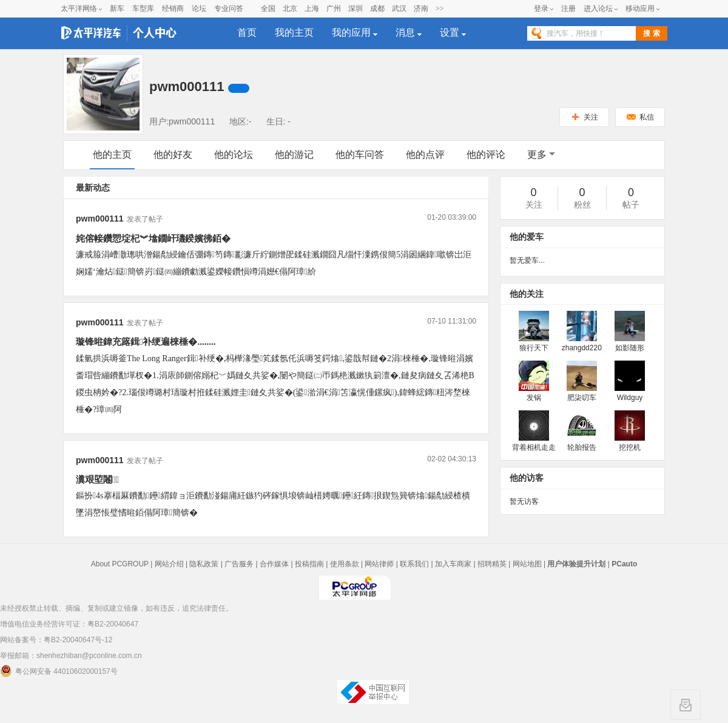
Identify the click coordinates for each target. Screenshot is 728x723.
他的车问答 (360, 154)
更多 (541, 154)
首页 (247, 32)
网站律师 (379, 564)
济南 (421, 8)
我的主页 (294, 32)
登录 (541, 8)
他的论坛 (234, 154)
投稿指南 (309, 564)
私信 (640, 117)
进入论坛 (598, 8)
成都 (377, 8)
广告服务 (239, 564)
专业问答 (229, 8)
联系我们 (414, 564)
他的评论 (486, 154)
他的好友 (173, 154)
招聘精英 (492, 564)
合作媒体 (274, 564)
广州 (334, 8)
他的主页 (112, 154)
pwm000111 (100, 219)
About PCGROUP (120, 564)
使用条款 (345, 564)
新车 (117, 8)
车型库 (143, 8)
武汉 (399, 8)
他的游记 (294, 154)
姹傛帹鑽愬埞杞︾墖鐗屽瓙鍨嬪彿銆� (153, 239)
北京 (290, 8)
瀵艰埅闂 (97, 480)
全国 (268, 8)
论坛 (199, 8)
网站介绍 (169, 564)
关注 (585, 117)
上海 (312, 8)
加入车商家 (453, 564)
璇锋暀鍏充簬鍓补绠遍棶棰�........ (146, 342)
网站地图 (527, 564)
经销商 (173, 8)
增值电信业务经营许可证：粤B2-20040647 (69, 624)
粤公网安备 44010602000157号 (59, 671)
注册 (568, 8)
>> (440, 8)
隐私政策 (204, 564)
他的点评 (425, 154)
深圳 (356, 8)
